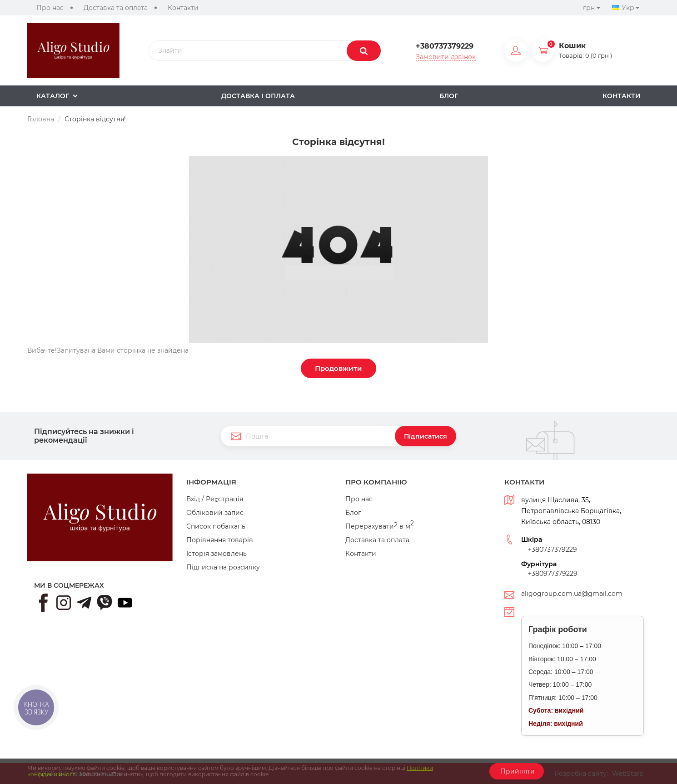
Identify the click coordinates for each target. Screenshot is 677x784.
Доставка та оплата (116, 8)
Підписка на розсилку (223, 567)
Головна (41, 119)
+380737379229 (445, 46)
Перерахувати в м (380, 526)
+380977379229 (553, 574)
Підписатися (426, 436)
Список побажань (216, 526)
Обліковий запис (215, 513)
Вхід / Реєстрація (215, 499)
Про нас (50, 8)
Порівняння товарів (220, 540)
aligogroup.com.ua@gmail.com (572, 594)
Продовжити (338, 368)
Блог (353, 513)
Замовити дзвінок (446, 57)
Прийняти (517, 771)
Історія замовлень (217, 554)
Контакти (183, 8)
